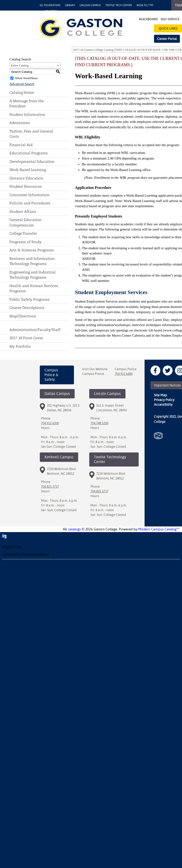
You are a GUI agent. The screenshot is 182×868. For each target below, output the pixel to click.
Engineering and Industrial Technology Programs (32, 275)
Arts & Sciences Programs (32, 250)
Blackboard (148, 19)
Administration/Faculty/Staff (35, 330)
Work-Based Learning (28, 170)
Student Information (27, 115)
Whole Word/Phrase (26, 78)
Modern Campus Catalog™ (159, 529)
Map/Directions (23, 316)
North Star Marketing (158, 436)
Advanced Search (22, 84)
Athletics (51, 11)
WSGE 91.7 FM (145, 5)
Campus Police (93, 374)
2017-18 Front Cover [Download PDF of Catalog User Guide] (26, 338)
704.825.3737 (50, 487)
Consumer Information (29, 195)
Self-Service (170, 19)
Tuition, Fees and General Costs (31, 134)
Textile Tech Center (119, 5)
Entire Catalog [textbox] (20, 65)
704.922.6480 (124, 374)
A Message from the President (27, 104)
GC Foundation (50, 5)
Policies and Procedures (30, 203)
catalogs (74, 529)
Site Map (160, 395)
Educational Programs (29, 153)
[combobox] (35, 65)
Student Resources (26, 186)
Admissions (20, 123)
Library (70, 5)
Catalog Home (22, 92)
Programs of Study (25, 242)
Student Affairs (23, 212)
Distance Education (26, 178)
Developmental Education (32, 162)
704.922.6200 (50, 423)
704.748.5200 (99, 423)
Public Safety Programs (30, 299)
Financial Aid (21, 145)
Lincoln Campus (90, 5)
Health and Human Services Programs (34, 288)
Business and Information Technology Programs (32, 261)
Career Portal (167, 39)
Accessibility (163, 405)
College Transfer (23, 233)
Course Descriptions (27, 308)
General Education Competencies (25, 222)
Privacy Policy (164, 400)
